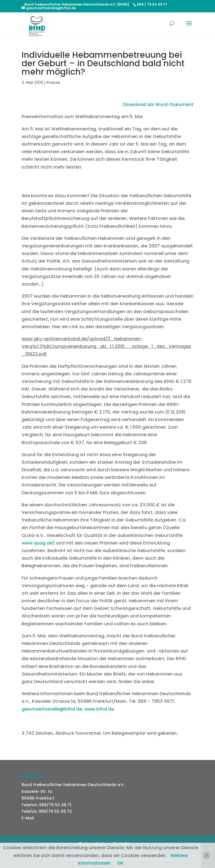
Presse (53, 82)
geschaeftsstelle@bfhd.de (52, 709)
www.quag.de (37, 543)
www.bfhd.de (99, 709)
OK (120, 863)
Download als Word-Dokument (158, 105)
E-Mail (28, 818)
